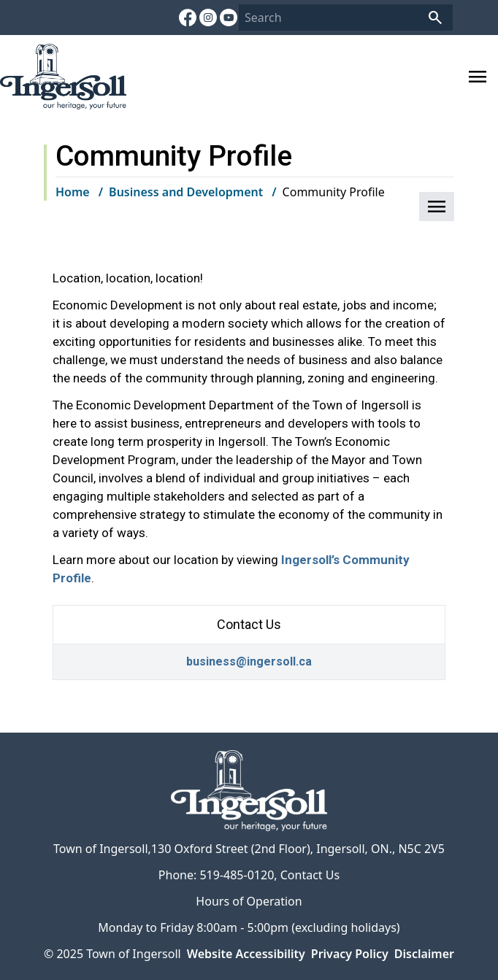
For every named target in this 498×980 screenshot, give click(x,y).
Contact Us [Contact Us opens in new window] (310, 875)
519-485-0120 (237, 875)
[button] (437, 207)
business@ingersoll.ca (249, 661)
